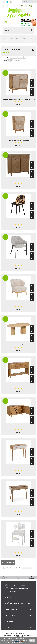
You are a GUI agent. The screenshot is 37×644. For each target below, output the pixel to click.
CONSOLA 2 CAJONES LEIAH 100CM (19, 509)
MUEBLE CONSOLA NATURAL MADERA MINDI (19, 386)
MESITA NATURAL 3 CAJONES (18, 140)
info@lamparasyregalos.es (21, 603)
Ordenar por (6, 57)
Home (11, 39)
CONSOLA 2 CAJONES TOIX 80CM (18, 468)
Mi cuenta (10, 616)
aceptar (32, 640)
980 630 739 (26, 6)
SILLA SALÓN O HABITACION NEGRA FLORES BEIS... (18, 222)
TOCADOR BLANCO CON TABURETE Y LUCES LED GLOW (18, 550)
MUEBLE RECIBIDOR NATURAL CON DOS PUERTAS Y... (18, 181)
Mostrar (4, 61)
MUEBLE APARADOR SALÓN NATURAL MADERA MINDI (18, 427)
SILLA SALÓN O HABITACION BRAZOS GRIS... (18, 263)
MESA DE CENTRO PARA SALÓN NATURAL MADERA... (18, 345)
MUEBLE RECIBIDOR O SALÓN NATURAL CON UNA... (18, 99)
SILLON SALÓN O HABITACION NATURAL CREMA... (18, 304)
